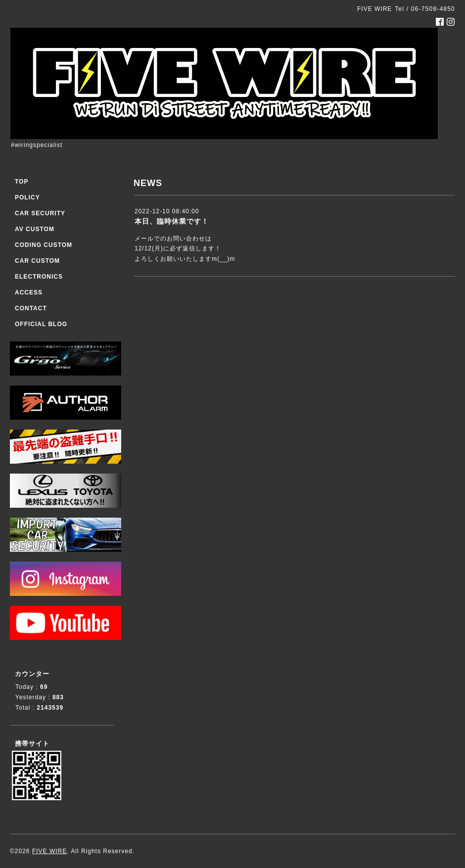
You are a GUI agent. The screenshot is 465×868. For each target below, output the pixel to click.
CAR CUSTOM (37, 261)
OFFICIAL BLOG (41, 324)
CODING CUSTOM (44, 245)
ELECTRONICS (39, 277)
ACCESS (29, 292)
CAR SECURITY (40, 213)
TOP (22, 182)
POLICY (27, 197)
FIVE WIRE (49, 851)
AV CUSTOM (35, 229)
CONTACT (31, 308)
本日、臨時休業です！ (172, 221)
